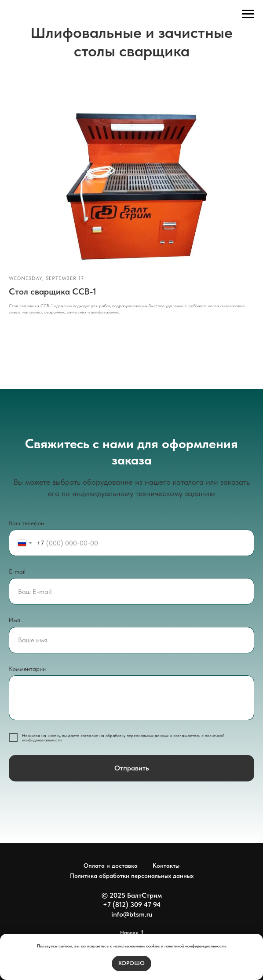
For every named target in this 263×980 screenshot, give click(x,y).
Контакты (166, 866)
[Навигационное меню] (248, 14)
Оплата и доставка (111, 866)
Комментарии (27, 669)
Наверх (132, 933)
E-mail (17, 571)
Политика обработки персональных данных (132, 876)
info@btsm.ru (132, 914)
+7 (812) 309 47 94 (132, 904)
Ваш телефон (26, 523)
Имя (15, 620)
